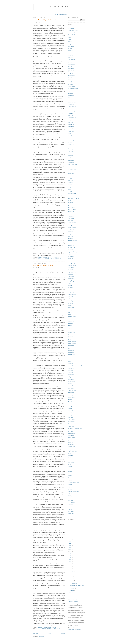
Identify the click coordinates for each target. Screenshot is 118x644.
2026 (70, 539)
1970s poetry (70, 56)
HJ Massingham (71, 276)
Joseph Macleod (71, 47)
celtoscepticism (71, 159)
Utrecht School (71, 435)
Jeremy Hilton (71, 124)
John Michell (70, 318)
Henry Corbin (71, 115)
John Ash (70, 313)
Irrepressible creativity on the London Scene (46, 20)
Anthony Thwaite (71, 92)
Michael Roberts (71, 354)
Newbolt (70, 361)
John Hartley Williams (72, 128)
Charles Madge (71, 206)
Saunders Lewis (71, 410)
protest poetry (71, 504)
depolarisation (71, 54)
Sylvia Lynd (70, 150)
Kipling (69, 133)
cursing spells (71, 455)
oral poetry (70, 490)
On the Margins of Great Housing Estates (76, 365)
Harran (69, 284)
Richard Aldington (72, 396)
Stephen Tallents (71, 421)
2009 (70, 595)
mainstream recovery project (74, 482)
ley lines (69, 477)
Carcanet (70, 200)
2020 (70, 551)
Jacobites (70, 305)
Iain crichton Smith (72, 293)
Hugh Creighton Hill (72, 117)
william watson (71, 513)
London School (48, 259)
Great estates (70, 275)
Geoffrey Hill (71, 258)
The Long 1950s (71, 81)
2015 (70, 562)
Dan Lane (70, 215)
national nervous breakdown (74, 486)
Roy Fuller (70, 401)
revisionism (70, 175)
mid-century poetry (72, 170)
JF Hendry (70, 300)
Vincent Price (71, 443)
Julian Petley (70, 325)
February (72, 588)
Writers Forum (57, 259)
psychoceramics (71, 173)
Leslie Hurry (70, 334)
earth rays (70, 459)
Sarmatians (70, 409)
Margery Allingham (72, 343)
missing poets (71, 27)
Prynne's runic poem (72, 390)
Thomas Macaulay (72, 434)
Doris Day (70, 101)
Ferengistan (70, 249)
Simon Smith (70, 418)
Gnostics (70, 271)
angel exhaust (59, 6)
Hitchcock (70, 289)
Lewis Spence (71, 336)
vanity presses (71, 511)
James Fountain (71, 307)
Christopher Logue (72, 76)
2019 (70, 554)
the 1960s (70, 510)
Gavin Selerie (71, 57)
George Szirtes (71, 262)
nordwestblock (71, 488)
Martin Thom (70, 347)
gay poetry (70, 41)
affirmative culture (72, 446)
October (72, 572)
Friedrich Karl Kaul (72, 106)
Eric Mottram (71, 43)
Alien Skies (70, 184)
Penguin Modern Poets (72, 376)
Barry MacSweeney (72, 74)
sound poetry (70, 508)
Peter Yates (70, 383)
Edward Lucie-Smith (72, 103)
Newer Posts (35, 633)
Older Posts (63, 633)
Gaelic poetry (71, 108)
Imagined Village (71, 298)
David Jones (70, 99)
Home (49, 633)
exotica (69, 464)
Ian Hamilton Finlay (72, 295)
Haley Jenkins (71, 278)
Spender (69, 148)
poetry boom (70, 501)
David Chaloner (71, 217)
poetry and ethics (71, 499)
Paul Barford (70, 370)
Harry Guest (70, 114)
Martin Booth (71, 79)
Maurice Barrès (71, 351)
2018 (70, 556)
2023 (70, 545)
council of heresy (71, 86)
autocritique (70, 85)
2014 (70, 564)
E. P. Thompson (71, 229)
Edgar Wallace (47, 628)
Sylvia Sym (70, 423)
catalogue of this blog (72, 452)
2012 (70, 568)
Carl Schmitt (70, 202)
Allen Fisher (70, 63)
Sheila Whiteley (71, 414)
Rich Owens (70, 394)
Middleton (70, 356)
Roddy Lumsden (71, 141)
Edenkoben (40, 628)
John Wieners (71, 323)
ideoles (69, 166)
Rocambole (70, 399)
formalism (70, 466)
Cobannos (70, 213)
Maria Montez (71, 345)
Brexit (69, 197)
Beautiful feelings (71, 32)
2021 (70, 549)
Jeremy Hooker (71, 126)
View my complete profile (75, 629)
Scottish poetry (71, 412)
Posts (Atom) (41, 636)
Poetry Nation (71, 387)
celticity (69, 157)
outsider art (70, 493)
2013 (70, 566)
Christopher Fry (71, 211)
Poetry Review (71, 389)
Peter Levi (70, 135)
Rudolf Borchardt (71, 403)
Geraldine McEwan (72, 266)
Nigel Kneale (70, 363)
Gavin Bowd (70, 255)
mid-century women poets (73, 88)
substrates (70, 177)
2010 (70, 593)
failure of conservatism (72, 164)
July (72, 576)
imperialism (70, 470)
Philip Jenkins (71, 137)
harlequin (70, 468)
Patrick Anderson (71, 367)
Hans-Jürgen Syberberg (73, 280)
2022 (70, 547)
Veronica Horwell (71, 437)
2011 (70, 570)
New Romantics (71, 68)
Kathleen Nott (71, 327)
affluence (70, 39)
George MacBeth (71, 110)
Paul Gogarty (70, 372)
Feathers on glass (71, 247)
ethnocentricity (71, 162)
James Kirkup (71, 123)
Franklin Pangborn (72, 251)
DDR (69, 97)
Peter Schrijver (71, 380)
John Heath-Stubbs (72, 316)
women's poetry (71, 61)
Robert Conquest (71, 139)
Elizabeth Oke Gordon (72, 240)
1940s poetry (70, 48)
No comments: (55, 257)
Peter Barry (70, 378)
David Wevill (70, 220)
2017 (70, 558)
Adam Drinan (71, 180)
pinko (69, 171)
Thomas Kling (71, 432)
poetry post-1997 (71, 70)
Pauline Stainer (71, 374)
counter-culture (71, 161)
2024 (70, 543)
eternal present (71, 463)
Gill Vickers (70, 269)
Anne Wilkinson (71, 186)
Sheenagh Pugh (71, 144)
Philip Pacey (70, 385)
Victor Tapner (71, 439)
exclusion (70, 45)
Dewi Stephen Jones (72, 222)
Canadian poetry (71, 95)
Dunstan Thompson (72, 228)
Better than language (72, 193)
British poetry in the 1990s (73, 199)
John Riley (70, 320)
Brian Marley (71, 94)
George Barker (71, 260)
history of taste (71, 28)
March (72, 580)
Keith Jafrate (70, 329)
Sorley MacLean (71, 146)
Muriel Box (70, 66)
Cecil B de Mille (71, 204)
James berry (70, 309)
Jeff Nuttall (70, 77)
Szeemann (70, 425)
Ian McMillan (71, 296)
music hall (70, 484)
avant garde (40, 259)
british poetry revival (72, 59)
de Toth (69, 457)
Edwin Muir (70, 237)
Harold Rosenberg (72, 282)
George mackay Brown (72, 112)
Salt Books (70, 143)
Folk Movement (71, 104)
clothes (69, 453)
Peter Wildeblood (71, 381)
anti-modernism (71, 52)
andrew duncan (71, 83)
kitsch (69, 473)
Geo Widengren (71, 256)
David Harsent (71, 218)
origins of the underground (73, 491)
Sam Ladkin (70, 407)
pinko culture (70, 497)
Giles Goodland (71, 267)
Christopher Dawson (72, 209)
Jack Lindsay (70, 304)
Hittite (69, 291)
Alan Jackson (71, 182)
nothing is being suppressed (73, 30)
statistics (70, 36)
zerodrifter (70, 515)
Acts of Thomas (71, 179)
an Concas (70, 448)
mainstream (70, 481)
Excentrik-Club (71, 246)
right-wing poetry (71, 34)
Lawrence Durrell (71, 332)
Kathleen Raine (71, 130)
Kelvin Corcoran (71, 331)
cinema (69, 38)
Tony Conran (70, 151)
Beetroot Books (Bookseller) (61, 14)
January (72, 590)
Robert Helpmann (71, 398)
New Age (70, 360)
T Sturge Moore (71, 427)
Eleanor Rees (70, 238)
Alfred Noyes (71, 72)
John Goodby (71, 314)
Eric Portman (70, 242)
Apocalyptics (70, 188)
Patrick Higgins (71, 369)
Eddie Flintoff (71, 231)
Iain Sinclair (70, 119)
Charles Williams (71, 208)
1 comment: (55, 627)
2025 (70, 541)
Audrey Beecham (71, 65)
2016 (70, 560)
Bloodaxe (70, 195)
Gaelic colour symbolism (73, 253)
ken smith (70, 472)
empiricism (70, 461)
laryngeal (70, 475)
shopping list (70, 506)
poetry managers (71, 502)
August (72, 574)
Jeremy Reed (70, 311)
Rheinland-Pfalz (56, 628)
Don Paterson (71, 224)
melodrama (70, 168)
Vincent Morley (71, 441)
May (72, 578)
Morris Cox (70, 358)
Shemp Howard (71, 416)
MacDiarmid (70, 340)
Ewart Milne (70, 244)
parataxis (70, 495)
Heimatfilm (70, 285)
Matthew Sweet (71, 349)
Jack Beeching (71, 302)
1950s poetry (70, 50)
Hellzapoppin (71, 287)
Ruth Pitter (70, 405)
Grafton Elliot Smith (72, 273)
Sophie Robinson (71, 419)
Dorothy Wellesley (72, 226)
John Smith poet (71, 322)
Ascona (69, 190)
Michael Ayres (71, 352)
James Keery (70, 121)
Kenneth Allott (71, 132)
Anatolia (70, 90)
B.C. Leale (70, 191)
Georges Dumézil (71, 264)
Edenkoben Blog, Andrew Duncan (43, 266)
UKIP (69, 153)
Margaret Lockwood (72, 342)
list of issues (70, 479)
